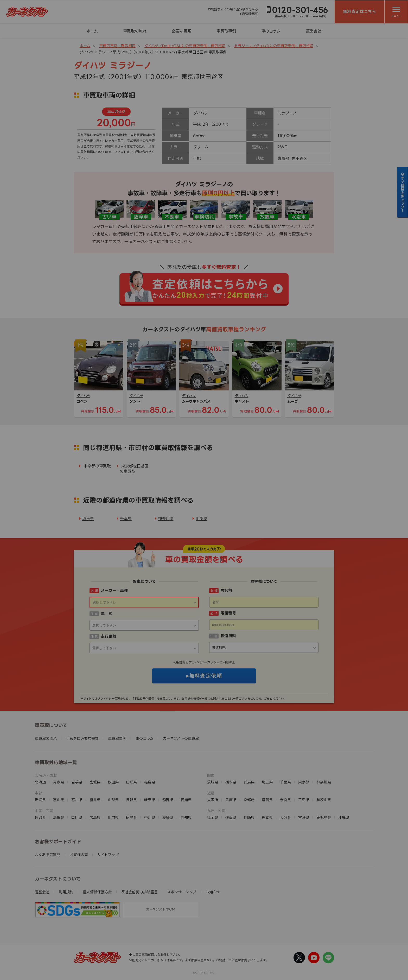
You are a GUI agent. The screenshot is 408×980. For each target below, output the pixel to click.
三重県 (304, 800)
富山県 (59, 800)
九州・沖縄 (216, 811)
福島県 (150, 782)
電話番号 (228, 613)
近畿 (211, 793)
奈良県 (285, 800)
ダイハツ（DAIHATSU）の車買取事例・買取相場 (185, 46)
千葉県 (126, 519)
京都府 (249, 800)
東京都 (283, 158)
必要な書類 (181, 31)
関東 (211, 775)
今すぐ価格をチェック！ (403, 192)
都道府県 (228, 636)
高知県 (186, 817)
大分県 (285, 817)
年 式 (107, 614)
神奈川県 (166, 519)
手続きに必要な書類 (82, 738)
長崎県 (249, 817)
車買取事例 (226, 31)
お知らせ (213, 892)
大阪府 (213, 800)
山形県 (131, 782)
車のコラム (271, 31)
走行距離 (109, 636)
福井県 (95, 800)
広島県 (95, 817)
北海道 (40, 782)
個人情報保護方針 (97, 892)
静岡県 (168, 800)
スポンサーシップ (182, 892)
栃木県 (231, 782)
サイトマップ (108, 855)
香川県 (150, 817)
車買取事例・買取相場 (117, 46)
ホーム (92, 31)
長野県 (131, 800)
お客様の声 (79, 855)
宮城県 (95, 782)
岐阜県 (150, 800)
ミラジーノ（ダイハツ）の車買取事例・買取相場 (274, 46)
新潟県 (40, 800)
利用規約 (179, 662)
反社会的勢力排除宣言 (139, 892)
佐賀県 (231, 817)
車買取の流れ (135, 31)
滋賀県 (267, 800)
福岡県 (213, 817)
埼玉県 (88, 519)
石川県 (77, 800)
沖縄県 (344, 817)
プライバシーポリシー (204, 662)
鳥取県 (40, 817)
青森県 (59, 782)
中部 (39, 793)
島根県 (59, 817)
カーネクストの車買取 (181, 738)
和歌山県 (324, 800)
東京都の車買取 (97, 466)
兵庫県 (231, 800)
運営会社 (314, 31)
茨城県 (213, 782)
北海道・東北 (46, 775)
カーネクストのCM (161, 909)
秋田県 (113, 782)
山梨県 (202, 519)
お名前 (226, 590)
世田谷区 (299, 158)
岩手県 (77, 782)
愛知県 (186, 800)
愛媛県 (168, 817)
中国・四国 (44, 811)
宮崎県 (304, 817)
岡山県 (77, 817)
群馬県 (249, 782)
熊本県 (267, 817)
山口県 (113, 817)
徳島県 (131, 817)
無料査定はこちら (359, 11)
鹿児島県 (324, 817)
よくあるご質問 (48, 855)
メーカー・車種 (114, 590)
